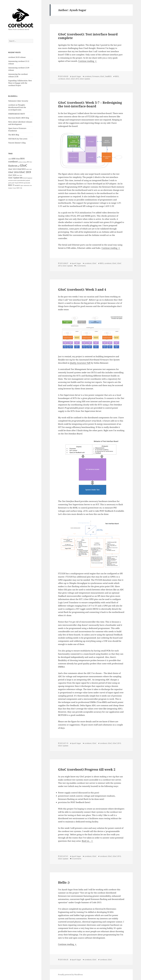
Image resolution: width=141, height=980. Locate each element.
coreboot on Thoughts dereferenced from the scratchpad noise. (17, 107)
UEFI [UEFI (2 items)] (18, 188)
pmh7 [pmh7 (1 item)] (13, 183)
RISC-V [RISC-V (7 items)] (11, 185)
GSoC (102, 76)
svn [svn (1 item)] (31, 185)
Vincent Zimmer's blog (17, 143)
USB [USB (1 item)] (21, 188)
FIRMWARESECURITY (17, 114)
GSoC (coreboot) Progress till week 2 (87, 769)
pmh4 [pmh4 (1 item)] (10, 183)
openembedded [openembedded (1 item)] (21, 180)
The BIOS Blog (14, 135)
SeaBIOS (108, 76)
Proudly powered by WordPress (70, 975)
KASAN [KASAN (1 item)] (25, 178)
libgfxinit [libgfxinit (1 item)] (30, 178)
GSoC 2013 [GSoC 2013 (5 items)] (13, 169)
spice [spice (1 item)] (22, 185)
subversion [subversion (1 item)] (27, 185)
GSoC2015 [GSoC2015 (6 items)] (21, 169)
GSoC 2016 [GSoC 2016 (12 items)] (14, 172)
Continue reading (88, 61)
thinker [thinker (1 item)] (10, 188)
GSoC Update (85, 79)
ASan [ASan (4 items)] (18, 159)
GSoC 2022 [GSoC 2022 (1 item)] (19, 175)
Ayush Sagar (76, 76)
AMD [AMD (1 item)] (10, 159)
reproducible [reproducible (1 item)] (27, 183)
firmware (96, 76)
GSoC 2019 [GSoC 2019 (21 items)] (25, 172)
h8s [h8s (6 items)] (21, 178)
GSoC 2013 (75, 79)
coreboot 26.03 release (17, 57)
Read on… (86, 841)
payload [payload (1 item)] (28, 180)
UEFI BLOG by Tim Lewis (18, 139)
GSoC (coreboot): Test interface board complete (88, 36)
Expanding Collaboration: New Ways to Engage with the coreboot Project (20, 83)
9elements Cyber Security (18, 101)
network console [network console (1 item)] (12, 180)
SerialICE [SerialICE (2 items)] (17, 185)
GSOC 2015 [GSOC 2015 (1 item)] (29, 169)
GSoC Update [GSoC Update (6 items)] (14, 178)
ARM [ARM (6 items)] (13, 159)
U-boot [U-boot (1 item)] (14, 188)
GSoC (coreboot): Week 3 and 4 (82, 289)
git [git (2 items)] (19, 166)
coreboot (88, 76)
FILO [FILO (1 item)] (31, 162)
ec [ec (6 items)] (28, 162)
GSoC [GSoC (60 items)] (23, 165)
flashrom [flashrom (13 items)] (13, 166)
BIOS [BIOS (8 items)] (22, 159)
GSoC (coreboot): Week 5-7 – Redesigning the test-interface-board (90, 104)
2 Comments (81, 266)
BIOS (117, 76)
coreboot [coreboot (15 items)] (13, 162)
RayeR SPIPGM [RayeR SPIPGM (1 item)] (19, 183)
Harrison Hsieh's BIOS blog (19, 118)
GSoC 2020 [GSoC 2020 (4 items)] (12, 175)
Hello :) (64, 882)
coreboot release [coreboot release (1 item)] (22, 162)
